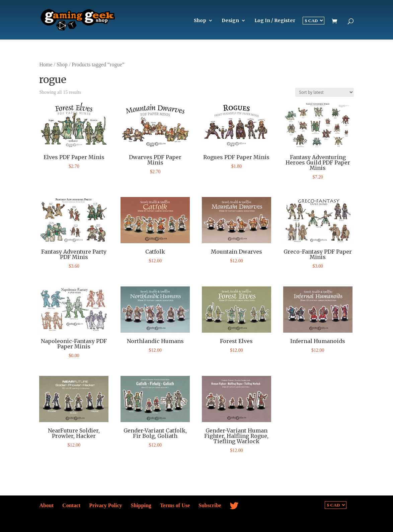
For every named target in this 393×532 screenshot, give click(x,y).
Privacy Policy (105, 505)
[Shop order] (325, 92)
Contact (71, 505)
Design (230, 21)
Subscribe (210, 505)
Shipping (141, 505)
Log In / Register (275, 21)
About (46, 505)
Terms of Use (175, 505)
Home (46, 64)
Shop (200, 21)
